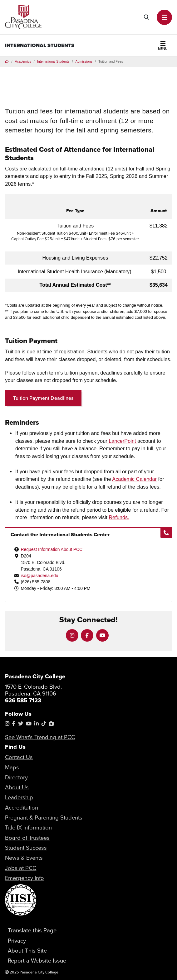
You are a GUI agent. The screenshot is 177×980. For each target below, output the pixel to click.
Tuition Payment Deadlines (43, 398)
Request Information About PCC (52, 549)
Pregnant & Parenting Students (44, 817)
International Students (40, 45)
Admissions (84, 61)
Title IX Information (28, 827)
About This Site (27, 950)
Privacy (17, 940)
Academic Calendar (134, 479)
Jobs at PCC (21, 868)
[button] (164, 17)
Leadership (19, 797)
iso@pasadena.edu (39, 576)
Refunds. (119, 517)
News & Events (24, 858)
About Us (17, 787)
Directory (16, 777)
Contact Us (19, 757)
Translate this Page (32, 930)
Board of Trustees (27, 838)
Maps (12, 767)
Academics (23, 61)
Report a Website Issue (37, 960)
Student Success (26, 848)
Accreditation (22, 807)
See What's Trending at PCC (40, 737)
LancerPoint (122, 441)
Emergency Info (25, 878)
